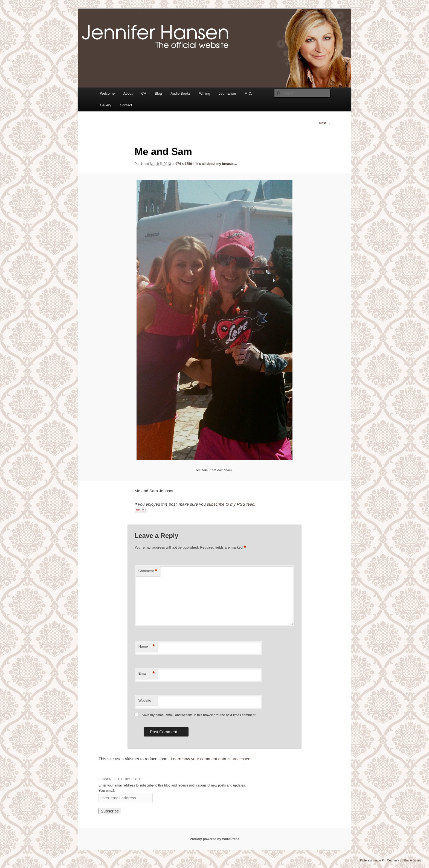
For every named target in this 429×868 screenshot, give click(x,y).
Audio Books (180, 93)
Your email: (107, 791)
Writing (205, 93)
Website (145, 700)
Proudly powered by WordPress (214, 839)
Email (147, 674)
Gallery (105, 105)
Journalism (227, 93)
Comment (148, 571)
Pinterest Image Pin (373, 860)
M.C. (248, 93)
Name (147, 647)
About (128, 93)
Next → (325, 123)
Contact (126, 105)
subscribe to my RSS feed (231, 504)
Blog (158, 93)
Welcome (107, 93)
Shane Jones (412, 860)
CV (144, 93)
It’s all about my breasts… (217, 164)
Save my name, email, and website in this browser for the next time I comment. (199, 715)
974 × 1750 (184, 164)
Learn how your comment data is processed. (211, 759)
